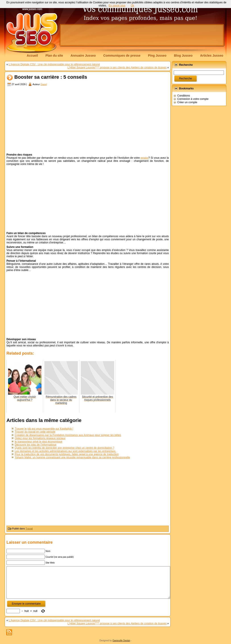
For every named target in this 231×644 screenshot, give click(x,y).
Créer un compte (187, 102)
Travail (29, 529)
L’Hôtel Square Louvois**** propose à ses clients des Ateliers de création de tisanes (117, 68)
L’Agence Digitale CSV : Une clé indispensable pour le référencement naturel (54, 64)
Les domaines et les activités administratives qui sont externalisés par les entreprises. (65, 451)
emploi (144, 158)
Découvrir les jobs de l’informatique (36, 445)
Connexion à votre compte (193, 99)
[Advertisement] (142, 35)
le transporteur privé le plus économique (38, 442)
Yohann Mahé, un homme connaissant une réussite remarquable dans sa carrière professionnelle (72, 457)
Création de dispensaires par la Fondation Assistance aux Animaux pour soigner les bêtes (68, 435)
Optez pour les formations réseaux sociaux (40, 438)
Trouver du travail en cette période (35, 432)
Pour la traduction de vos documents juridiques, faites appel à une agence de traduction (67, 454)
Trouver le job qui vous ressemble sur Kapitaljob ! (44, 429)
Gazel (44, 84)
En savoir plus (117, 6)
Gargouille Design (121, 641)
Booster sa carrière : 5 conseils (51, 77)
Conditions (184, 96)
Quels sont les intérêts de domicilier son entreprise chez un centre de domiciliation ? (65, 448)
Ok (132, 6)
